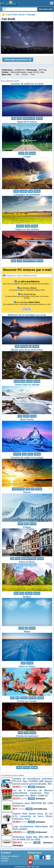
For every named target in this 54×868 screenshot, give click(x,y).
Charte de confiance (10, 856)
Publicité (5, 858)
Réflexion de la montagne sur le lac (27, 315)
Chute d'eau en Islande (27, 385)
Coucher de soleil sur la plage (27, 457)
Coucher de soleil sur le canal (27, 84)
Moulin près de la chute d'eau (27, 350)
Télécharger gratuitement (18, 60)
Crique (27, 157)
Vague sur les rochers (27, 229)
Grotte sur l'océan (27, 701)
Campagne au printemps (27, 195)
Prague (27, 527)
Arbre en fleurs (27, 562)
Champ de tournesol (27, 736)
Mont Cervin (27, 419)
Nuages (27, 597)
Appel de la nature (27, 122)
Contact (4, 861)
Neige (27, 631)
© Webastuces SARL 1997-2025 (27, 867)
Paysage (39, 118)
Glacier (27, 492)
